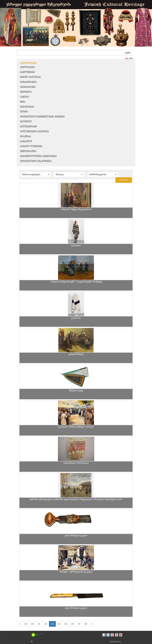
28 (86, 624)
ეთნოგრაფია (28, 151)
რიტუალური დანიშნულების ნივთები (42, 117)
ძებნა (128, 53)
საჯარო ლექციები (31, 146)
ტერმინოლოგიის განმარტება (38, 156)
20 (32, 624)
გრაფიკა (25, 137)
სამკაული (26, 141)
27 (79, 624)
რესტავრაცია (28, 82)
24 (59, 624)
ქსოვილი (26, 122)
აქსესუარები (28, 87)
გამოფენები (27, 72)
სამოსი (24, 97)
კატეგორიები (28, 63)
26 (72, 624)
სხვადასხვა (27, 107)
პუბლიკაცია (27, 67)
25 (66, 624)
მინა (23, 102)
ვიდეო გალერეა (30, 77)
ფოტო (24, 112)
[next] (92, 624)
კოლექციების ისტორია (34, 132)
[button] (36, 175)
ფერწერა (26, 92)
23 (52, 624)
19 (26, 624)
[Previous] (20, 624)
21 (39, 624)
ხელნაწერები (28, 127)
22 (46, 624)
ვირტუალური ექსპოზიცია (36, 161)
